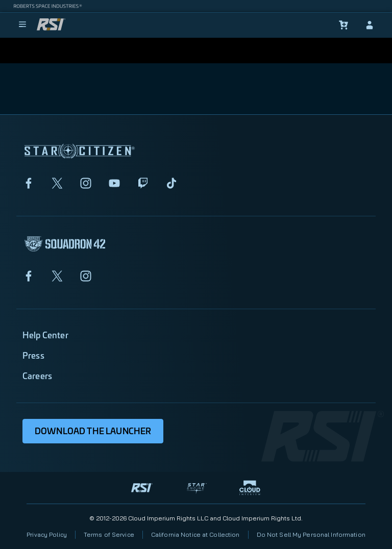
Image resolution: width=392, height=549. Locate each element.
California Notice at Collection (195, 534)
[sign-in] (370, 25)
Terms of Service (109, 534)
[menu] (22, 25)
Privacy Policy (47, 534)
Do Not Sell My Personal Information (311, 534)
